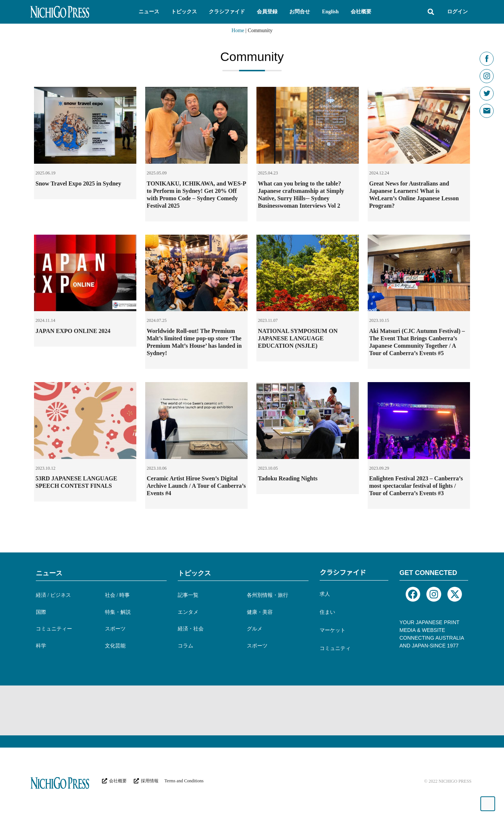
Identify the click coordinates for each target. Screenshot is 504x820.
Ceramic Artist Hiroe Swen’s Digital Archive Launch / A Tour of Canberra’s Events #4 (196, 486)
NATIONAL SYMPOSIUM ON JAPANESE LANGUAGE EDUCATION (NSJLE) (298, 338)
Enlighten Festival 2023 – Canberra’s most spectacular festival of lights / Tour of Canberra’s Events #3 (416, 486)
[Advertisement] (165, 710)
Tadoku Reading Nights (288, 478)
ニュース (49, 573)
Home (238, 30)
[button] (149, 12)
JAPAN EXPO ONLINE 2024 (73, 331)
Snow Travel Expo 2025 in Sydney (78, 183)
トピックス (194, 573)
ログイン (457, 12)
